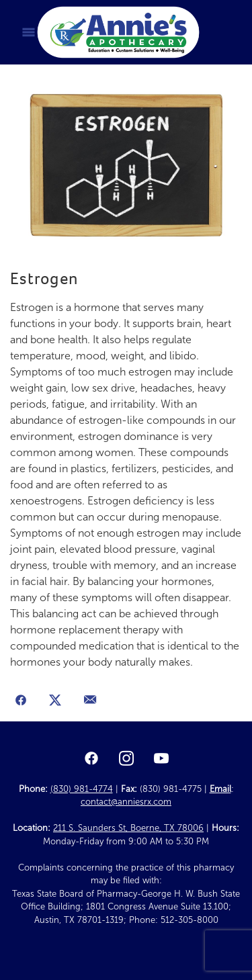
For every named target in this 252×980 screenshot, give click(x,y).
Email (220, 789)
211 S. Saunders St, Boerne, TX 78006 (128, 828)
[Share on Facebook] (21, 701)
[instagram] (126, 759)
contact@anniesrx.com (126, 802)
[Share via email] (90, 701)
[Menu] (29, 33)
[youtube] (161, 759)
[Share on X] (56, 701)
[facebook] (91, 759)
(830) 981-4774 (82, 789)
